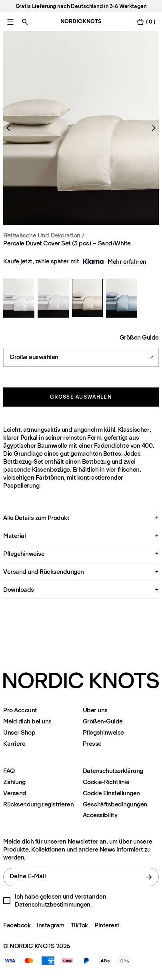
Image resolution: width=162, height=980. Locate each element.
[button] (81, 518)
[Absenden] (149, 877)
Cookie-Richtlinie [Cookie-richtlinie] (106, 782)
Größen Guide (139, 337)
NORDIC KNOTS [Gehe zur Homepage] (81, 21)
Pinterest (107, 925)
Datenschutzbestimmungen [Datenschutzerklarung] (53, 904)
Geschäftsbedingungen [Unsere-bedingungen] (115, 804)
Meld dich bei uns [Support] (27, 721)
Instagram (51, 925)
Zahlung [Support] (14, 782)
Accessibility (100, 815)
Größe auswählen (81, 397)
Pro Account (20, 710)
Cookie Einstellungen (111, 793)
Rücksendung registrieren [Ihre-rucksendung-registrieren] (38, 804)
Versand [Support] (15, 793)
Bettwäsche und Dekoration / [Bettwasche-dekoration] (44, 235)
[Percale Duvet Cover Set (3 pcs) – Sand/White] (19, 298)
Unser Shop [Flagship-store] (19, 732)
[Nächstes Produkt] (150, 128)
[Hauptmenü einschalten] (10, 22)
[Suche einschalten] (25, 22)
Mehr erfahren (127, 262)
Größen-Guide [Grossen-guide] (103, 721)
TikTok (79, 925)
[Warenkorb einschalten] (146, 22)
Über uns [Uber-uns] (95, 710)
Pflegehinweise (103, 732)
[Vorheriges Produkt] (12, 128)
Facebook (17, 925)
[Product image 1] (81, 128)
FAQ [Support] (9, 771)
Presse (92, 744)
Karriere (14, 744)
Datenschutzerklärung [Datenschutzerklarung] (113, 771)
